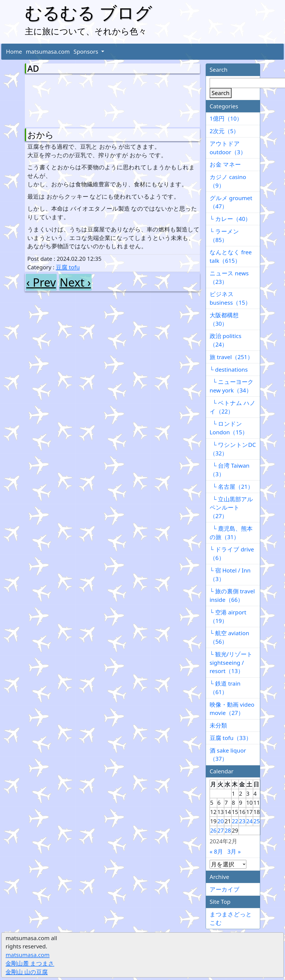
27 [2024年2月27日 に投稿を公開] (221, 830)
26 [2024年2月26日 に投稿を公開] (213, 830)
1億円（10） (226, 118)
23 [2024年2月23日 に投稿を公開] (242, 821)
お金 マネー (225, 164)
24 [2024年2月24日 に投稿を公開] (250, 821)
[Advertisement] (54, 100)
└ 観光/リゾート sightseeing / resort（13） (231, 663)
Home (14, 52)
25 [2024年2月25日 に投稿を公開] (257, 821)
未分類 (218, 725)
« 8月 (216, 851)
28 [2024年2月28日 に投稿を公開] (228, 830)
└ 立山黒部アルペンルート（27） (232, 508)
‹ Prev (41, 282)
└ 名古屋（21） (232, 487)
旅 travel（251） (231, 357)
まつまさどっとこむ (231, 918)
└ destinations (229, 370)
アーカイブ (225, 889)
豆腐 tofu (68, 267)
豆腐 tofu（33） (231, 738)
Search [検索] (221, 93)
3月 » (234, 851)
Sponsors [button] (87, 52)
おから (41, 135)
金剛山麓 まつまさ (30, 963)
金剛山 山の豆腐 (27, 972)
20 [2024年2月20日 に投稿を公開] (221, 821)
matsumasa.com (48, 52)
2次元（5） (224, 131)
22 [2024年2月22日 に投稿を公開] (235, 821)
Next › (75, 282)
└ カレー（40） (230, 219)
